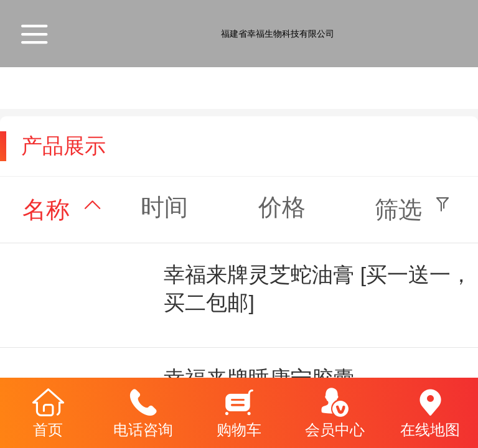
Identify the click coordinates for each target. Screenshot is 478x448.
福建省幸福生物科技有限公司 (278, 34)
